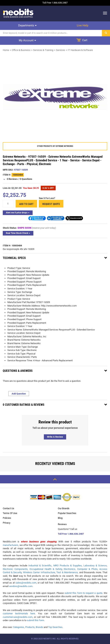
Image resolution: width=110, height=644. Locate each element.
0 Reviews (12, 179)
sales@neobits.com (26, 583)
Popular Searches (67, 513)
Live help (83, 25)
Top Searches (55, 627)
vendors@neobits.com (21, 586)
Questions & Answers (18, 371)
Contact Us (8, 508)
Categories (19, 627)
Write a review (55, 437)
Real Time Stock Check (18, 233)
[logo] (18, 13)
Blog (60, 518)
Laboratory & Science (95, 566)
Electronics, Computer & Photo (81, 569)
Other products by (55, 146)
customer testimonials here (19, 613)
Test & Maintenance (67, 572)
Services (61, 50)
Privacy (7, 523)
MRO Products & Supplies (68, 566)
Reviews (62, 524)
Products (30, 627)
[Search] (51, 33)
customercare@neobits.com (18, 617)
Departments (27, 25)
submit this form (35, 620)
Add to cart (26, 204)
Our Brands (64, 508)
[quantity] (8, 204)
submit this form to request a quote (83, 593)
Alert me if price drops (18, 213)
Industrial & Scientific (40, 566)
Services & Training (43, 50)
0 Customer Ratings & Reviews (24, 405)
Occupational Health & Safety (46, 569)
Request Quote (51, 204)
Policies (7, 518)
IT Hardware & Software (80, 50)
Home (6, 50)
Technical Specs (14, 258)
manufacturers (11, 545)
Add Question (19, 394)
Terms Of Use (10, 513)
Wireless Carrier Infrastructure (39, 572)
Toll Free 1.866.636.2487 (71, 534)
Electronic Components (15, 569)
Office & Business (21, 50)
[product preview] (55, 97)
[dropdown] (104, 13)
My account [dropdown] (27, 40)
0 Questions (26, 179)
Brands (39, 627)
